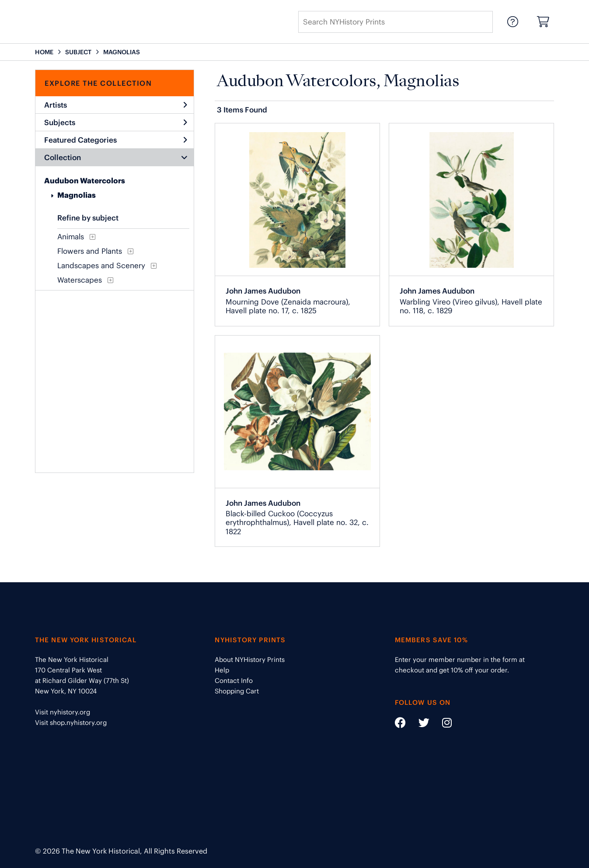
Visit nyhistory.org (63, 712)
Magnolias (77, 195)
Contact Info (234, 681)
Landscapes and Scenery (101, 266)
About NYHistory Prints (250, 660)
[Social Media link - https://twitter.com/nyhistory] (418, 724)
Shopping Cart (237, 691)
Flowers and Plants (90, 251)
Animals (71, 237)
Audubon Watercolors (85, 181)
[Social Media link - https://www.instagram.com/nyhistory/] (441, 724)
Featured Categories (116, 140)
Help (222, 670)
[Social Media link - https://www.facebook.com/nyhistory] (400, 724)
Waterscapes (80, 280)
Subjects (116, 122)
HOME (44, 52)
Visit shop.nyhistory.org (71, 723)
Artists (116, 105)
